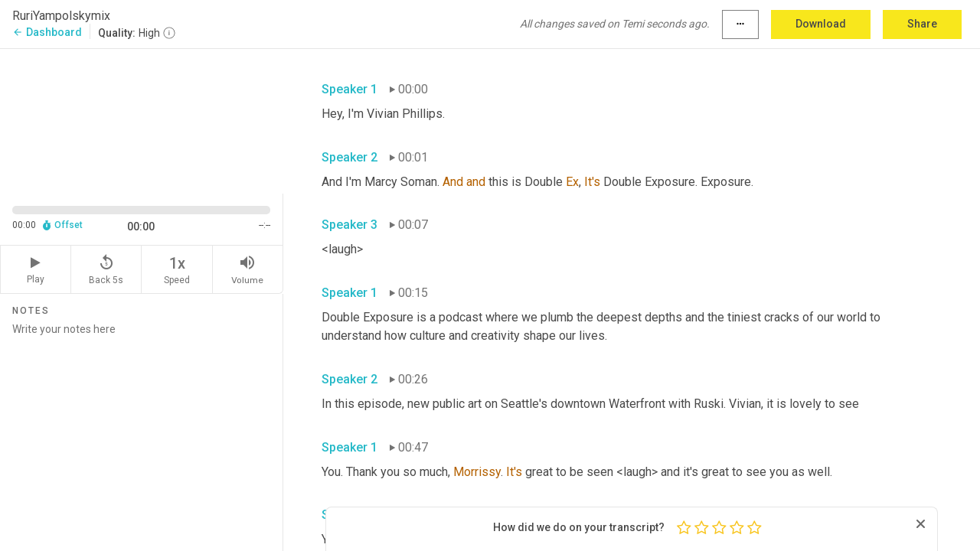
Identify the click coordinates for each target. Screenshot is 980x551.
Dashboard (47, 32)
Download (821, 24)
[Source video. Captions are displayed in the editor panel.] (142, 120)
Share (922, 24)
